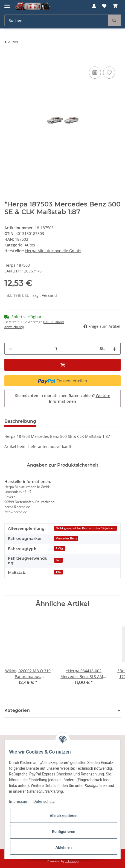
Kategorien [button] (17, 710)
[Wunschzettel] (104, 6)
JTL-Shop (72, 861)
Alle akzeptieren (64, 816)
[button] (94, 6)
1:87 (58, 572)
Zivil (58, 560)
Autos (30, 245)
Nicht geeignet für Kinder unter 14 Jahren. (85, 528)
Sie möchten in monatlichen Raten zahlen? (63, 398)
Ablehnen (64, 847)
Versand (49, 295)
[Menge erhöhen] (114, 349)
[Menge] (56, 349)
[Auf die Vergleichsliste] (95, 73)
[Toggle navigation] (7, 3)
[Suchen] (56, 20)
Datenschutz (44, 801)
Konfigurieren (64, 832)
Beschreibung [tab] (20, 421)
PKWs (59, 548)
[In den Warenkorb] (9, 59)
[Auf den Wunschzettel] (109, 73)
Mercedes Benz (66, 538)
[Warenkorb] (115, 6)
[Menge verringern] (11, 349)
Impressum (19, 801)
